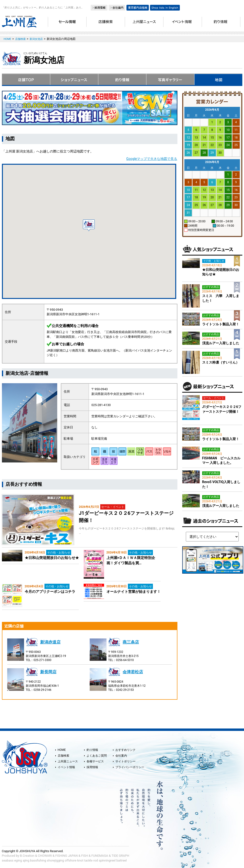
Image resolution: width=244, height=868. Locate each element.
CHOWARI (45, 856)
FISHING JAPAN (66, 856)
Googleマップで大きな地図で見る (152, 159)
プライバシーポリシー (130, 767)
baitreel (122, 860)
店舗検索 (63, 756)
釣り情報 (92, 750)
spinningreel (107, 860)
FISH (85, 856)
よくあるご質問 (97, 756)
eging (18, 860)
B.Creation (27, 856)
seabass (8, 860)
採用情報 (92, 767)
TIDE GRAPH (120, 856)
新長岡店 (48, 672)
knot (80, 860)
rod (96, 860)
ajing (26, 860)
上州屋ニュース (68, 761)
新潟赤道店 (50, 642)
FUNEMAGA (100, 856)
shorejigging (55, 860)
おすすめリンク (125, 750)
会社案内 (121, 756)
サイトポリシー (125, 761)
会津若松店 (133, 672)
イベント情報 (66, 767)
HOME (62, 750)
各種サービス (95, 761)
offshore (71, 860)
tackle (88, 860)
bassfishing (38, 860)
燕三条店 (131, 642)
